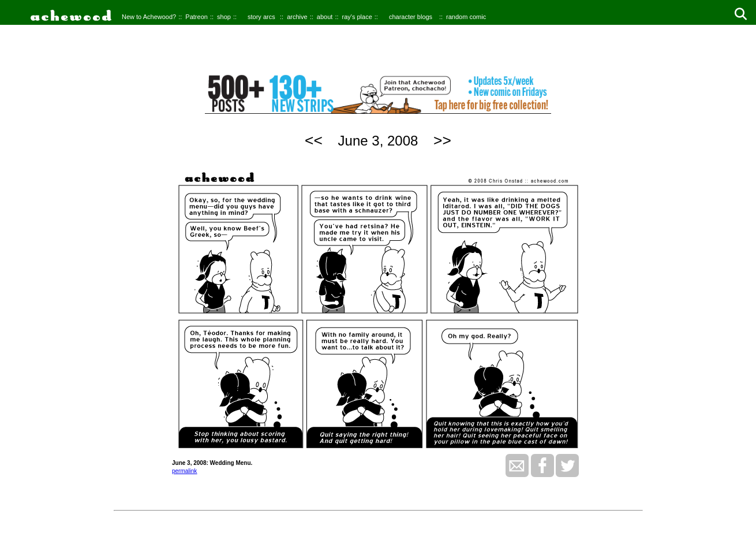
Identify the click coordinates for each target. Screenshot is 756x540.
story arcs (261, 17)
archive (297, 17)
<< (314, 140)
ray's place (357, 17)
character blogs (411, 17)
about (325, 17)
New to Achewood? (149, 17)
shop (224, 17)
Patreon (197, 17)
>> (442, 140)
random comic (466, 17)
